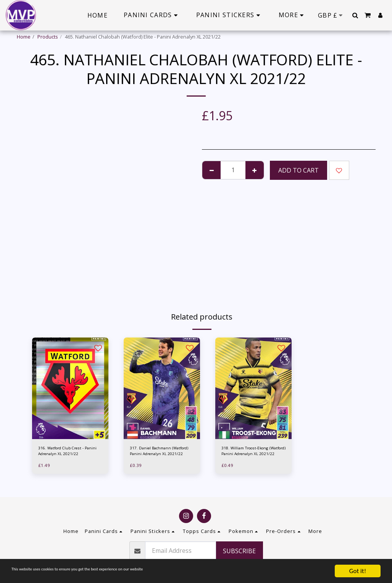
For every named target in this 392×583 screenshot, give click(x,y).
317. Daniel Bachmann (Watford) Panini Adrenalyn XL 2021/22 (160, 452)
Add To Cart (298, 170)
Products (48, 37)
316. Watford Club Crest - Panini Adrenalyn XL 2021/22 (70, 452)
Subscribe (239, 551)
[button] (355, 15)
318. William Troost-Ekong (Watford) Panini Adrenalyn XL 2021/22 (252, 452)
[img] (70, 388)
